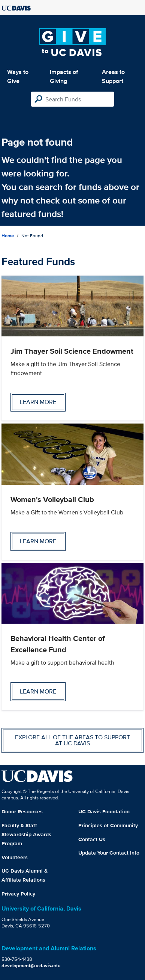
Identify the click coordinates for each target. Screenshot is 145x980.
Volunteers (15, 857)
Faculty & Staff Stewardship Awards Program (26, 834)
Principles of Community (108, 825)
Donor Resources (22, 811)
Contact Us (92, 839)
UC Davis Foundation (104, 811)
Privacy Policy (18, 894)
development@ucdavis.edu (31, 966)
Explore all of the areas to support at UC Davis (72, 740)
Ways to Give (18, 76)
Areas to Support (113, 76)
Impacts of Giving (64, 76)
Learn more (38, 402)
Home (8, 236)
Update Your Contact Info (109, 853)
